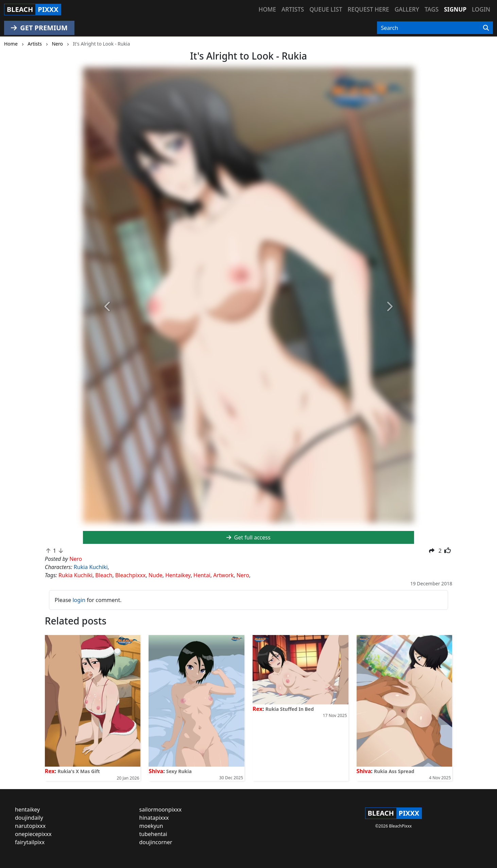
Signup (455, 9)
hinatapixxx (154, 818)
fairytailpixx (30, 842)
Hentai (202, 575)
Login (481, 9)
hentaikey (27, 809)
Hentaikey (178, 575)
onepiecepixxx (33, 834)
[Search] (486, 28)
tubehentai (153, 834)
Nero (243, 575)
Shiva (156, 771)
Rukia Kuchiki (91, 567)
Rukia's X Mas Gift (79, 771)
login (79, 600)
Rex (50, 771)
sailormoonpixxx (161, 809)
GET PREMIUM (39, 28)
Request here (369, 9)
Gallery (407, 9)
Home (267, 9)
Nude (156, 575)
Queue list (326, 9)
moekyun (151, 826)
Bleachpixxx (130, 575)
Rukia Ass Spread (394, 771)
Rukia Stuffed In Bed (290, 709)
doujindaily (29, 818)
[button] (108, 307)
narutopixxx (30, 826)
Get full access (248, 537)
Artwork (223, 575)
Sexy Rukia (179, 771)
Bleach (104, 575)
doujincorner (156, 842)
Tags (432, 9)
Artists (293, 9)
